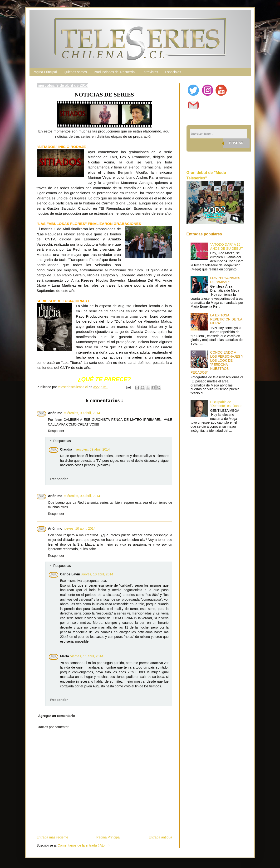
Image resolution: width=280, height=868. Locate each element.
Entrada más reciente (52, 837)
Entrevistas (150, 72)
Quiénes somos (75, 72)
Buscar (236, 143)
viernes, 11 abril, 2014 (87, 656)
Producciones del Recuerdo (114, 72)
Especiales (173, 72)
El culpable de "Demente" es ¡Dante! (226, 404)
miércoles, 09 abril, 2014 (82, 413)
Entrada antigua (160, 837)
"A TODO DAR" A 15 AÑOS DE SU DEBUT (227, 246)
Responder (56, 431)
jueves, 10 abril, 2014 (80, 528)
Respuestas (62, 441)
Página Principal (45, 72)
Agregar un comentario (57, 716)
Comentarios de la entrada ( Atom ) (84, 845)
